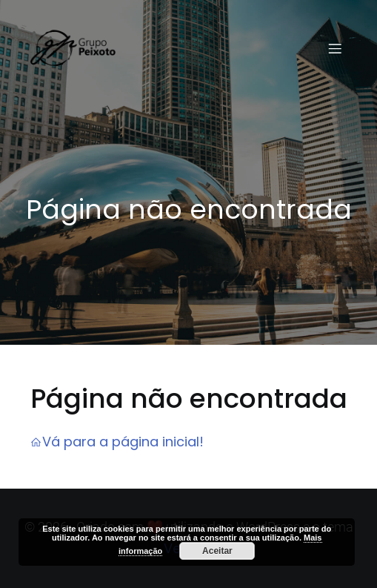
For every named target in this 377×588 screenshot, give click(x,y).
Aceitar (217, 551)
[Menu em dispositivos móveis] (335, 48)
